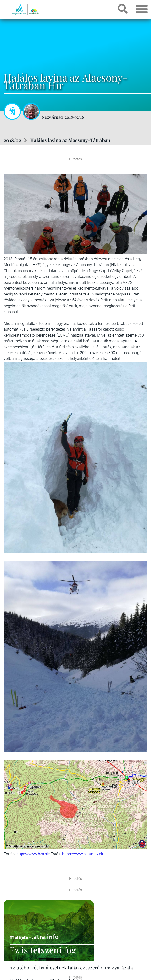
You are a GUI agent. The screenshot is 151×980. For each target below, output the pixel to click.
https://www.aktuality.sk (83, 854)
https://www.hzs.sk (33, 854)
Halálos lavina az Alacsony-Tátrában (70, 140)
